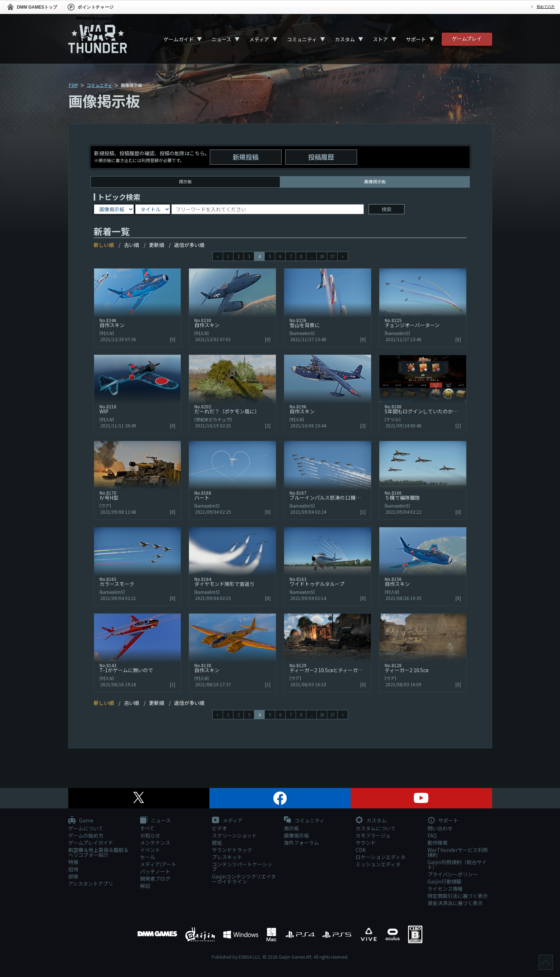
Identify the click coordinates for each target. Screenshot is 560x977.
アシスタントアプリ (91, 884)
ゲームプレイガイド (91, 843)
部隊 (73, 876)
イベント (150, 850)
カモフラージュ (373, 835)
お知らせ (150, 835)
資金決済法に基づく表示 (455, 903)
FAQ (432, 835)
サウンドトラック (232, 850)
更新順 (157, 245)
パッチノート (155, 871)
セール (148, 857)
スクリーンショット (234, 835)
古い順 (131, 245)
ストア (380, 39)
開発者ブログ (155, 879)
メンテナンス (155, 843)
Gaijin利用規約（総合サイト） (457, 864)
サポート (416, 39)
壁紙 (217, 843)
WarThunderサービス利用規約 (458, 852)
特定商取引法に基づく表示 (458, 896)
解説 (145, 886)
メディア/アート (158, 864)
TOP (73, 85)
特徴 (73, 862)
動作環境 (438, 843)
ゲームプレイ (467, 38)
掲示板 (185, 181)
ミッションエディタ (378, 864)
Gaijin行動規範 (445, 881)
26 (322, 256)
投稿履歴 (321, 157)
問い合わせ (440, 828)
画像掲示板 (296, 835)
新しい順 (104, 245)
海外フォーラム (301, 843)
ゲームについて (86, 828)
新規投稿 (246, 157)
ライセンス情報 (445, 889)
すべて (147, 828)
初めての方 (546, 7)
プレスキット (227, 857)
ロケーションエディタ (381, 857)
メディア (259, 39)
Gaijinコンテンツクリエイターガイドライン (244, 879)
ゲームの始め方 (86, 835)
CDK (361, 850)
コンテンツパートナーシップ (242, 867)
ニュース (221, 39)
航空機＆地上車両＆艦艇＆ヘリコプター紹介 (98, 852)
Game (81, 821)
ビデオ (219, 828)
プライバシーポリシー (453, 874)
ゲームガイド (179, 39)
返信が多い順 (189, 245)
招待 (73, 869)
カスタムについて (376, 828)
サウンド (366, 843)
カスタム (345, 39)
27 (332, 256)
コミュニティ (302, 39)
